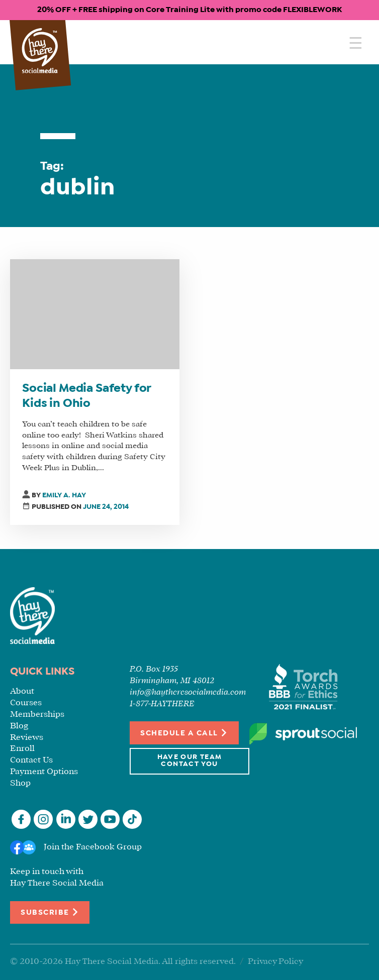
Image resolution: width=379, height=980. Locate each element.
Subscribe (50, 912)
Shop (20, 783)
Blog (19, 726)
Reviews (27, 738)
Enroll (22, 749)
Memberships (37, 715)
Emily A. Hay (64, 496)
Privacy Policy (275, 962)
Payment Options (44, 772)
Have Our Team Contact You (190, 761)
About (22, 691)
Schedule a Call (184, 733)
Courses (26, 703)
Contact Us (31, 760)
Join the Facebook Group (93, 847)
